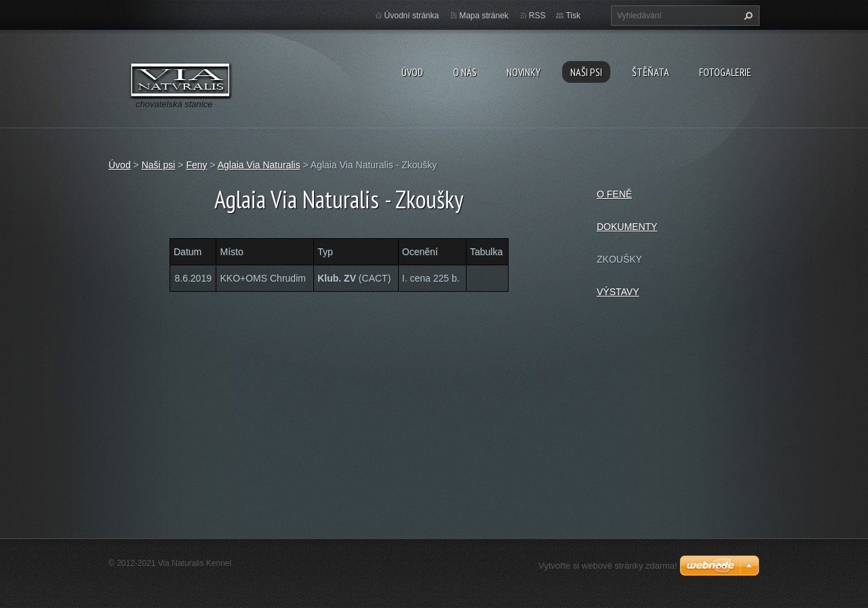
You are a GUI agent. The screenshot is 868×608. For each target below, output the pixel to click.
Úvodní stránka (412, 16)
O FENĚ (614, 194)
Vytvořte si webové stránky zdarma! (608, 566)
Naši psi (586, 72)
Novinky (524, 72)
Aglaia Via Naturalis (259, 165)
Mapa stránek (484, 16)
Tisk (573, 16)
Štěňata (651, 72)
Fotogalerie (725, 72)
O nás (465, 72)
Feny (196, 165)
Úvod (412, 72)
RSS (537, 16)
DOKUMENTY (627, 227)
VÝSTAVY (618, 292)
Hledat (747, 16)
